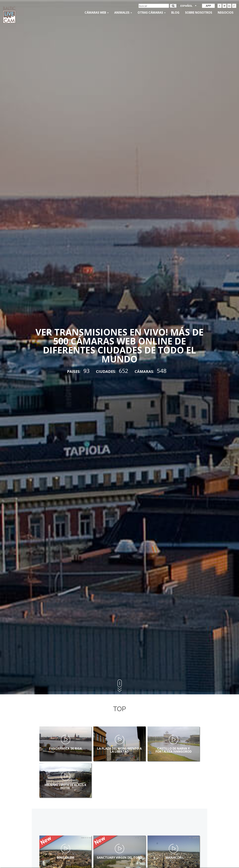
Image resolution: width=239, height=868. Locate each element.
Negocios (226, 13)
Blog (175, 13)
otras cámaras (152, 13)
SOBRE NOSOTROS (199, 13)
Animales (123, 13)
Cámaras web (97, 13)
